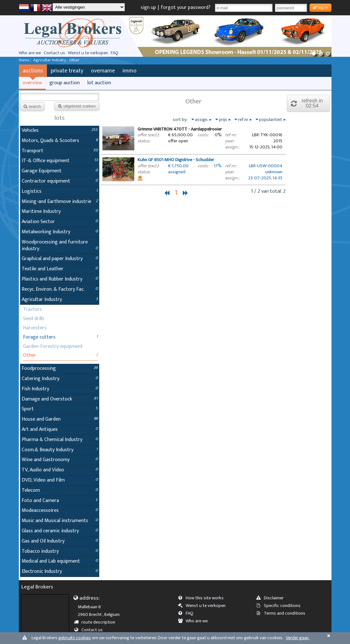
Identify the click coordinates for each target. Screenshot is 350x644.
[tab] (193, 139)
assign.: (232, 147)
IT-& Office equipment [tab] (60, 161)
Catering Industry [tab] (60, 379)
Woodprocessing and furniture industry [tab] (60, 245)
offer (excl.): (148, 135)
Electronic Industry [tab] (60, 571)
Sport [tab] (60, 409)
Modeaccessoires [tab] (60, 510)
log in (320, 7)
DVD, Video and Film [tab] (60, 480)
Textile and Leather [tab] (60, 269)
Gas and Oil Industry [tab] (60, 541)
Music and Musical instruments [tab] (60, 521)
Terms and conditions (283, 613)
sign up (148, 7)
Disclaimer (272, 598)
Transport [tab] (60, 151)
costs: (203, 135)
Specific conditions (280, 606)
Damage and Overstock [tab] (60, 399)
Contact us (54, 53)
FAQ (115, 53)
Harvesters (35, 328)
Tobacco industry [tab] (60, 551)
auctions (33, 71)
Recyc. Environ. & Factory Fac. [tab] (60, 289)
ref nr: (231, 135)
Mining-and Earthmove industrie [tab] (60, 202)
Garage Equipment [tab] (60, 171)
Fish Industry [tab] (60, 389)
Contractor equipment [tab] (60, 181)
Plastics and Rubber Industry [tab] (60, 279)
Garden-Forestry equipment (53, 346)
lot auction (99, 83)
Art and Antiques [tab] (60, 429)
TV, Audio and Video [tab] (60, 470)
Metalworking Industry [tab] (60, 232)
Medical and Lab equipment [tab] (60, 561)
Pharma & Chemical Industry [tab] (60, 440)
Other (29, 355)
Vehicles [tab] (60, 130)
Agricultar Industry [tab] (60, 300)
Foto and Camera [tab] (60, 501)
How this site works (203, 598)
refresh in (309, 103)
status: (144, 141)
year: (230, 141)
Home (24, 60)
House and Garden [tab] (60, 419)
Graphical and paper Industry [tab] (60, 259)
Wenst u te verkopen (88, 53)
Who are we (30, 53)
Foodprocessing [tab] (60, 368)
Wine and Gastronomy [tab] (60, 460)
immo (130, 71)
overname (103, 71)
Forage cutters (39, 337)
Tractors (32, 309)
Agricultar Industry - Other (56, 60)
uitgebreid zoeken (77, 106)
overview (32, 83)
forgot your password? (186, 7)
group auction (65, 83)
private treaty (67, 71)
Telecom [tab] (60, 490)
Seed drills (34, 319)
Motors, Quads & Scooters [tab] (60, 141)
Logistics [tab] (60, 191)
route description (97, 622)
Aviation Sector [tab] (60, 222)
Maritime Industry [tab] (60, 211)
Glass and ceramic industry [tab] (60, 531)
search (32, 106)
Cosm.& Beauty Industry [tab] (60, 450)
